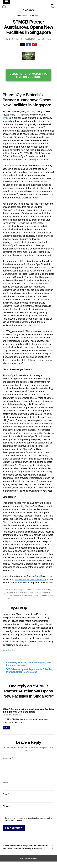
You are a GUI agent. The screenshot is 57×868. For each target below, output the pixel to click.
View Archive (10, 650)
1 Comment (46, 39)
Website (6, 806)
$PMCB (9, 590)
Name (6, 782)
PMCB (7, 118)
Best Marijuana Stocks (23, 590)
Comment (8, 758)
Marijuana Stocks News (28, 16)
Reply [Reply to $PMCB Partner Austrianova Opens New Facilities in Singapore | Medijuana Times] (6, 728)
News (36, 595)
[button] (23, 45)
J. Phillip (15, 39)
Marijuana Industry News (31, 592)
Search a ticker (29, 10)
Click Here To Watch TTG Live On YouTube (28, 75)
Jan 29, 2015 (30, 39)
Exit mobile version (28, 858)
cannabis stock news (42, 590)
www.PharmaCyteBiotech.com (30, 579)
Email (6, 794)
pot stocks (43, 595)
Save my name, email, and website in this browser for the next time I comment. (28, 819)
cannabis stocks (13, 592)
